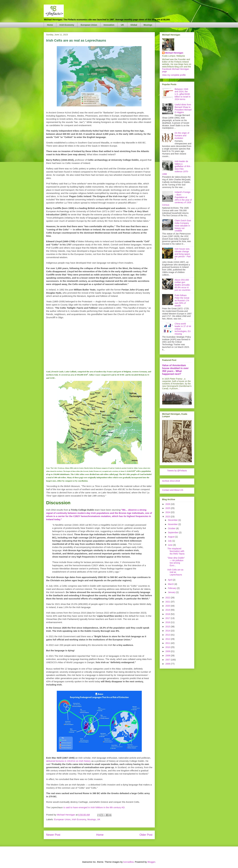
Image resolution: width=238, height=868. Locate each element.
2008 (168, 656)
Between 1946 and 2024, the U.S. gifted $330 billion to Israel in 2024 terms (183, 94)
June (170, 545)
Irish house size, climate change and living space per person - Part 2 (183, 254)
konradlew (128, 862)
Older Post (146, 835)
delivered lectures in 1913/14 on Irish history (68, 761)
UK (122, 25)
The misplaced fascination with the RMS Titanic (176, 551)
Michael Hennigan (174, 53)
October (172, 528)
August (171, 537)
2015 (168, 627)
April (170, 580)
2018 (168, 614)
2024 (168, 512)
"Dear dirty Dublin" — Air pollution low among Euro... (176, 562)
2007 (168, 660)
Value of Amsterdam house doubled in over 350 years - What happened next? (175, 370)
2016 (168, 622)
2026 (168, 504)
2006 (168, 664)
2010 (168, 647)
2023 (168, 517)
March (171, 584)
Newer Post (53, 835)
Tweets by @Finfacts (177, 471)
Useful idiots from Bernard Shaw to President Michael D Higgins (183, 108)
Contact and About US (173, 490)
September (173, 532)
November (173, 524)
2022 (168, 598)
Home (50, 25)
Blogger (151, 862)
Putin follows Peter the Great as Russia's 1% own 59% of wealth (182, 300)
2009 (168, 651)
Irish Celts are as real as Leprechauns (175, 572)
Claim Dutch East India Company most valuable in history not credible (183, 226)
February (172, 588)
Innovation (109, 25)
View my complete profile (174, 75)
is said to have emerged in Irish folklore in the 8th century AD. (94, 807)
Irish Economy (67, 25)
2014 (168, 631)
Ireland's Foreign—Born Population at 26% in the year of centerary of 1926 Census (177, 198)
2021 (168, 602)
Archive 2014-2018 (171, 481)
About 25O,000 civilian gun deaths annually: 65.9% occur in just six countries (183, 285)
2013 (168, 635)
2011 (168, 643)
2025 (168, 508)
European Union (89, 25)
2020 (168, 606)
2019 (168, 610)
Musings (148, 25)
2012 (168, 639)
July (170, 541)
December (173, 520)
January (172, 592)
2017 (168, 618)
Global (134, 25)
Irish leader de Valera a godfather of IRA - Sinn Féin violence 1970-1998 (177, 168)
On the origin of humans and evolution (182, 136)
